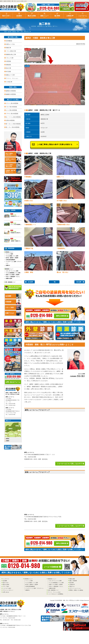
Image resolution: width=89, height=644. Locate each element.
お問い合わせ (6, 592)
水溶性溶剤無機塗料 (10, 260)
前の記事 (79, 282)
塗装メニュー (44, 16)
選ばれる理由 (32, 16)
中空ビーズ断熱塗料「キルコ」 (13, 277)
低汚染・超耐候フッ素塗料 (12, 258)
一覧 (54, 282)
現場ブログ (72, 586)
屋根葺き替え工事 (11, 54)
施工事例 (57, 16)
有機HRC (8, 265)
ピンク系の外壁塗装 (12, 110)
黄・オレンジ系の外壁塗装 (13, 124)
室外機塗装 (9, 41)
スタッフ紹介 (13, 308)
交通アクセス (13, 313)
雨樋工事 (8, 48)
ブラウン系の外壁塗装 (12, 114)
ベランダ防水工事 (11, 51)
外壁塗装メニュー (28, 579)
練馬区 (8, 439)
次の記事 (30, 282)
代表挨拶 (13, 302)
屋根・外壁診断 (73, 581)
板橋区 (8, 441)
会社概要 (13, 296)
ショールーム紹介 (7, 588)
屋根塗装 (8, 65)
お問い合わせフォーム (13, 382)
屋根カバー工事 (10, 75)
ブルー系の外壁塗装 (12, 107)
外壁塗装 (8, 61)
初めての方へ (6, 16)
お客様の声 (70, 16)
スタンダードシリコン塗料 (12, 271)
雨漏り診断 (72, 579)
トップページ (6, 579)
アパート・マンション (12, 78)
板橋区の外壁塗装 (11, 94)
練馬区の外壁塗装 (11, 91)
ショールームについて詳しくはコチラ (70, 464)
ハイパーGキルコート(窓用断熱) (56, 594)
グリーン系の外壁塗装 (12, 103)
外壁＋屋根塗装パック (10, 282)
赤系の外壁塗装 (10, 120)
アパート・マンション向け (54, 592)
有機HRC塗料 (9, 278)
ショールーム (83, 16)
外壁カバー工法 (10, 44)
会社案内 (19, 16)
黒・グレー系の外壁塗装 (13, 127)
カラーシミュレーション (75, 588)
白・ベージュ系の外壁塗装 (13, 117)
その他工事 (9, 82)
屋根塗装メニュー (52, 579)
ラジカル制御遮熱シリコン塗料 (13, 273)
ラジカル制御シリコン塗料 (12, 256)
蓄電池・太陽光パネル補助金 (76, 590)
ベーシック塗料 (9, 254)
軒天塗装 (8, 72)
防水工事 (8, 68)
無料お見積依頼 (61, 316)
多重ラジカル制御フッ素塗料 (13, 275)
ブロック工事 (10, 58)
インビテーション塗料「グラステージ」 (14, 263)
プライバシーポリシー (8, 590)
